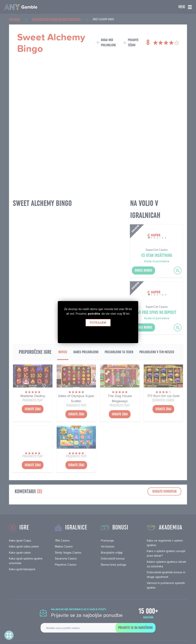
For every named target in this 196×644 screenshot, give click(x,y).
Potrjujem (98, 323)
